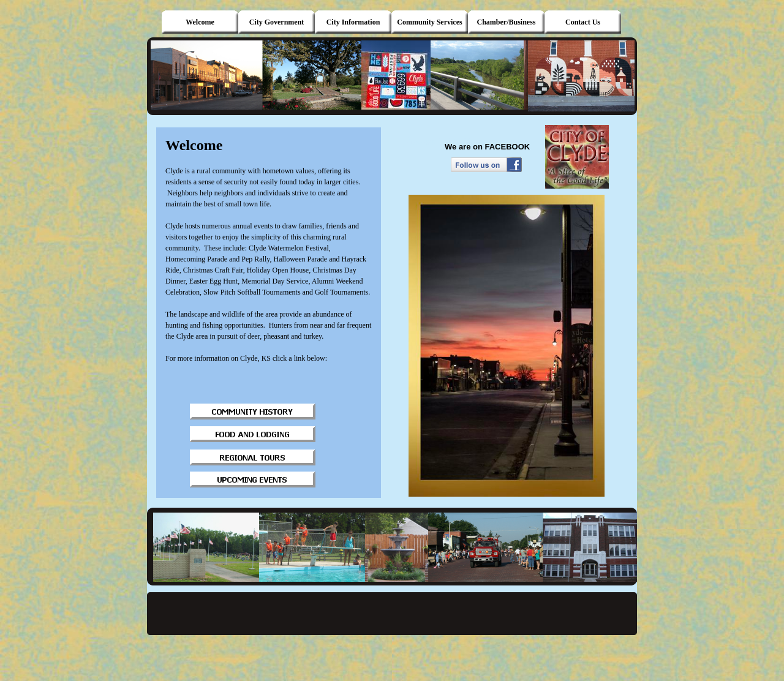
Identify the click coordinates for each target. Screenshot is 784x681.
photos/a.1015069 (438, 141)
